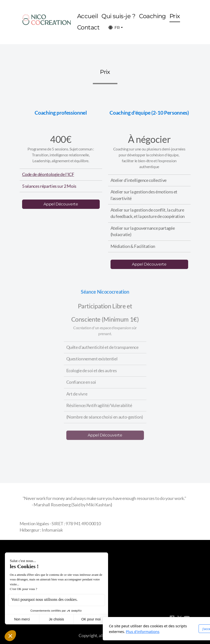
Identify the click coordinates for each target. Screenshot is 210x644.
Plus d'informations (84, 631)
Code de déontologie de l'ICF (48, 174)
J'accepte (150, 629)
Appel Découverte (61, 204)
